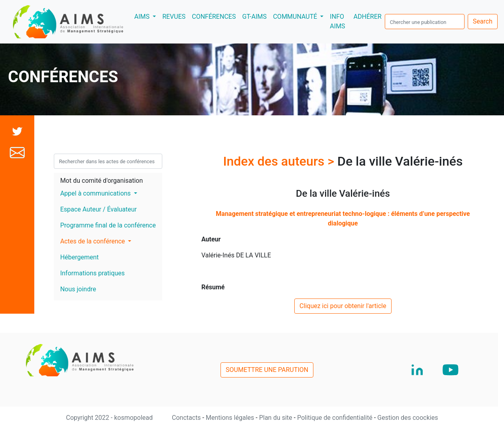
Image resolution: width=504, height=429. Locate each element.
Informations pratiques (93, 273)
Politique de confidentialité (336, 418)
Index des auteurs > (280, 161)
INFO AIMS (337, 21)
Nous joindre (78, 289)
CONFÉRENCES (214, 17)
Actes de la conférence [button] (93, 241)
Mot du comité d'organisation (101, 181)
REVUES (174, 17)
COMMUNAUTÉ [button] (296, 17)
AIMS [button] (147, 16)
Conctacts (187, 418)
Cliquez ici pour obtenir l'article (343, 306)
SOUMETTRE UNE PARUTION (267, 370)
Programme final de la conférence (108, 225)
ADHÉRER (368, 17)
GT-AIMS (254, 17)
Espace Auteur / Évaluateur (98, 209)
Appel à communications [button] (96, 193)
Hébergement (80, 257)
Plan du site (277, 418)
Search (483, 21)
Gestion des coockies (408, 418)
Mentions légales (231, 418)
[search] (425, 22)
